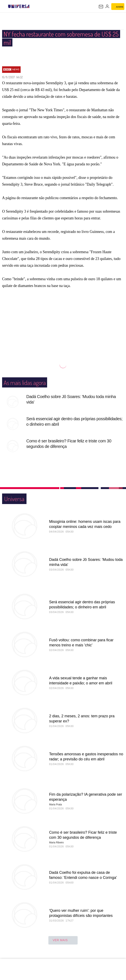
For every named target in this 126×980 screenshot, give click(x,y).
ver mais (63, 940)
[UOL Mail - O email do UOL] (101, 7)
